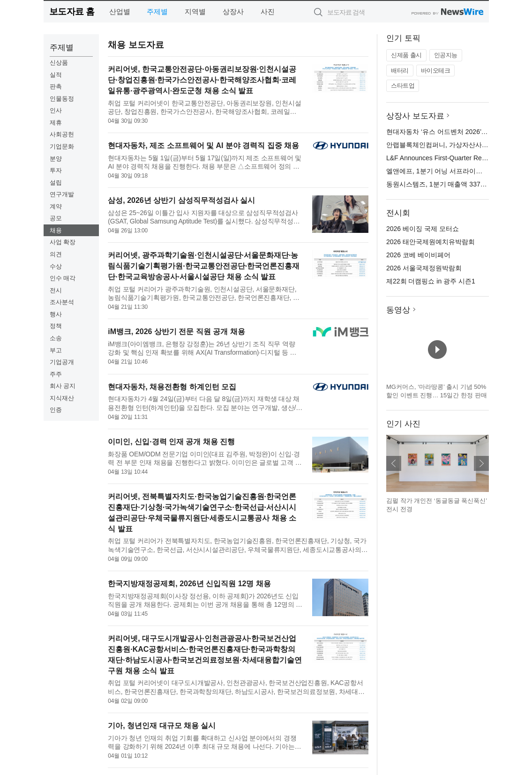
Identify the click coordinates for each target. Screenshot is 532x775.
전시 (56, 290)
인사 (56, 110)
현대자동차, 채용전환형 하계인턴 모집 (172, 387)
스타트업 (403, 86)
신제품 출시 (406, 55)
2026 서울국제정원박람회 (424, 268)
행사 (56, 314)
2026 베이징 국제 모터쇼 (423, 229)
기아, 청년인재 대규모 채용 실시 (162, 726)
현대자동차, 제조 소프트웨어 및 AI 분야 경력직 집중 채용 (203, 145)
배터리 (400, 71)
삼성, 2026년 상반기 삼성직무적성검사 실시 (181, 200)
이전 (394, 463)
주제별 (157, 11)
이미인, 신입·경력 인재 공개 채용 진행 (171, 442)
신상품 (59, 63)
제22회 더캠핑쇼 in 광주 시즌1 (431, 281)
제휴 (56, 123)
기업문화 (62, 146)
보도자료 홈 (72, 11)
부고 (56, 350)
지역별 (195, 11)
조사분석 (62, 302)
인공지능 (446, 55)
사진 (268, 11)
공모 (56, 218)
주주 (56, 374)
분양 (56, 159)
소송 (56, 338)
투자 (56, 170)
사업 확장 (63, 242)
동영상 (398, 310)
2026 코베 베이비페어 (418, 255)
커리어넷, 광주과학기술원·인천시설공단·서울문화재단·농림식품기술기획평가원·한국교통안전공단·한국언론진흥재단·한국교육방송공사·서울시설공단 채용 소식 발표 (204, 266)
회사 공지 (63, 386)
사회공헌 (62, 134)
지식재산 (62, 398)
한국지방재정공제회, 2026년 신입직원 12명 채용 (189, 584)
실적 (56, 75)
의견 (56, 254)
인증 (56, 410)
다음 (481, 463)
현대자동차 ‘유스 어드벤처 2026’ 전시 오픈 (449, 132)
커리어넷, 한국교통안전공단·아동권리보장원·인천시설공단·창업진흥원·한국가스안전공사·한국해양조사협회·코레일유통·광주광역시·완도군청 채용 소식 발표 (202, 80)
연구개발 (62, 194)
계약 (56, 206)
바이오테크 (436, 71)
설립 (56, 183)
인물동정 (62, 99)
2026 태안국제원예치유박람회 (431, 242)
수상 (56, 266)
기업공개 (62, 362)
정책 (56, 326)
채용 (56, 230)
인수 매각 (63, 278)
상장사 (233, 11)
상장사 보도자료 (415, 116)
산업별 (120, 11)
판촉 (56, 86)
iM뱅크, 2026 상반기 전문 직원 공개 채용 (176, 332)
